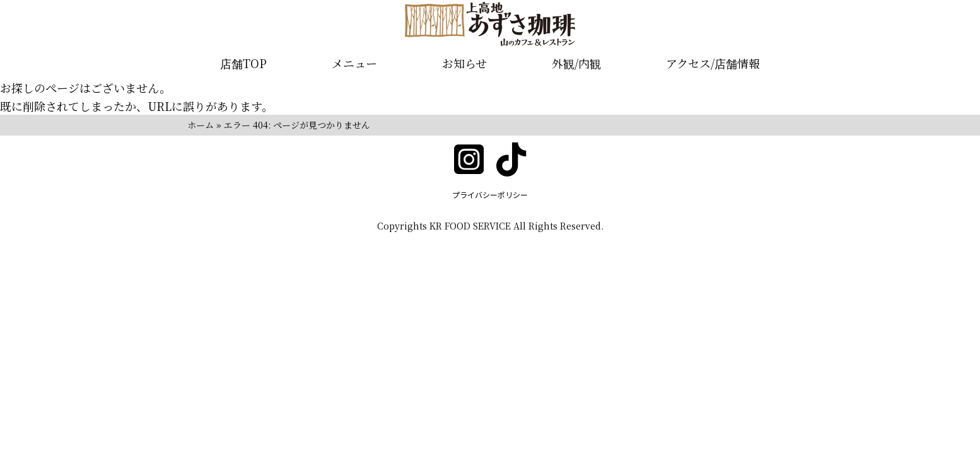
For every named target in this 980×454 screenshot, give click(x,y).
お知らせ (464, 63)
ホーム (201, 125)
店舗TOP (243, 63)
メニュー (354, 63)
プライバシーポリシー (490, 195)
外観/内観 (576, 63)
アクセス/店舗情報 (713, 63)
